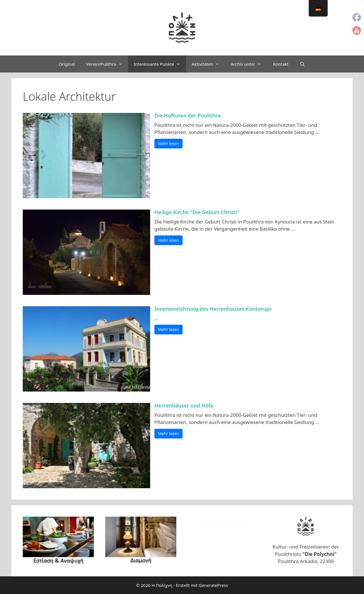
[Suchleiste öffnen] (302, 64)
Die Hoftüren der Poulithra (188, 115)
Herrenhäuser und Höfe (184, 405)
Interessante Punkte (160, 64)
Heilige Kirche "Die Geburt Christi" (197, 212)
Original (67, 64)
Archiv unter (249, 64)
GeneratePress (213, 585)
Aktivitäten (208, 64)
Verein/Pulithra (107, 64)
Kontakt (281, 64)
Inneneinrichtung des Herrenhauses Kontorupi (213, 309)
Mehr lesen (168, 143)
